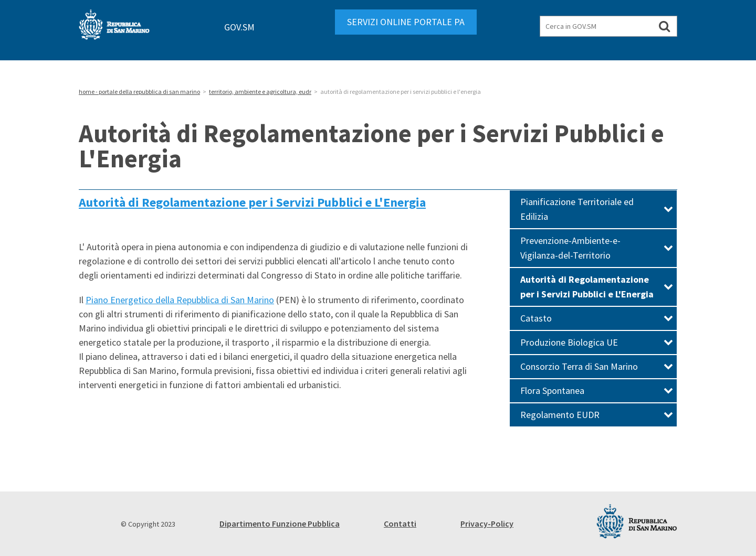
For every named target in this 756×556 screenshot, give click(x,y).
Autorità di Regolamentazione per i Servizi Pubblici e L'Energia (252, 202)
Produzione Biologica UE (597, 342)
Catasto (597, 318)
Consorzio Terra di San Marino (597, 366)
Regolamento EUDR (597, 415)
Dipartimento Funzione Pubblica (280, 523)
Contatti (400, 523)
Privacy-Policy (487, 523)
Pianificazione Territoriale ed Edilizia (597, 209)
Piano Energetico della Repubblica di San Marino (180, 300)
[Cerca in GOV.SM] (664, 26)
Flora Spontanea (597, 391)
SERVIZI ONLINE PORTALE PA (406, 22)
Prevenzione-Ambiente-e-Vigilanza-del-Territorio (597, 248)
